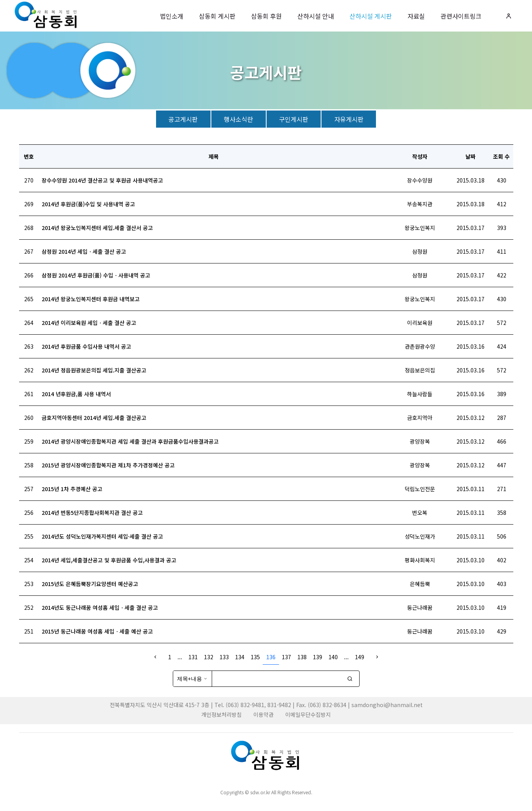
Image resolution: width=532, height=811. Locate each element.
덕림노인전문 (420, 489)
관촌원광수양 (420, 346)
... (180, 657)
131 (193, 657)
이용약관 (263, 714)
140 (333, 657)
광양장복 (420, 441)
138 (302, 657)
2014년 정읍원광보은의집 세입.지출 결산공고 (94, 370)
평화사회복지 (420, 560)
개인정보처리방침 (221, 714)
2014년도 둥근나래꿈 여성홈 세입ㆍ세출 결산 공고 (100, 607)
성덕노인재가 (420, 536)
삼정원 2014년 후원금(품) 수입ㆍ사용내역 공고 (96, 275)
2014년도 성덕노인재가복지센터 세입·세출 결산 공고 (102, 536)
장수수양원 (420, 180)
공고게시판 (183, 119)
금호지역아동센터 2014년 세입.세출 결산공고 (94, 418)
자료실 (416, 16)
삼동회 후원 (266, 16)
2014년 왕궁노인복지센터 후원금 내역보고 (91, 299)
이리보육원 (420, 323)
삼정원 (420, 251)
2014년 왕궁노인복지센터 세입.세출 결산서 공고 (97, 228)
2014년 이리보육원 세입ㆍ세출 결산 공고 (89, 323)
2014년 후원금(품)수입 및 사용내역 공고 (88, 204)
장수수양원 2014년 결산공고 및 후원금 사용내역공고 (102, 180)
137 (286, 657)
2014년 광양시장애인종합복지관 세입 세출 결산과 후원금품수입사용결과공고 (130, 441)
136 (271, 657)
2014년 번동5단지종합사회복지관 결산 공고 (92, 513)
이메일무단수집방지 (308, 714)
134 (240, 657)
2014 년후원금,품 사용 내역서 (76, 394)
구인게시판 (294, 119)
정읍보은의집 (420, 370)
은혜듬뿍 (420, 584)
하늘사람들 (420, 394)
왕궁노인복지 (420, 228)
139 (318, 657)
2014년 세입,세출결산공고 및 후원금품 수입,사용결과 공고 (109, 560)
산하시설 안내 (316, 16)
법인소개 (172, 16)
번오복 (420, 513)
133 (224, 657)
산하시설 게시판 (371, 16)
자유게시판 (349, 119)
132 (209, 657)
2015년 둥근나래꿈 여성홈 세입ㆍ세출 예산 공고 (97, 631)
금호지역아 (420, 418)
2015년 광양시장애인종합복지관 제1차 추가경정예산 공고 (108, 465)
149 (360, 657)
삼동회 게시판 (217, 16)
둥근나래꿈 (420, 607)
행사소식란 (238, 119)
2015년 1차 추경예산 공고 (72, 489)
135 (255, 657)
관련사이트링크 (461, 16)
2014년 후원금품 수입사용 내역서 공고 (86, 346)
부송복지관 (420, 204)
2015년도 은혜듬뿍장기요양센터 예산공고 (90, 584)
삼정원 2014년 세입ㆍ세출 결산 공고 (84, 251)
